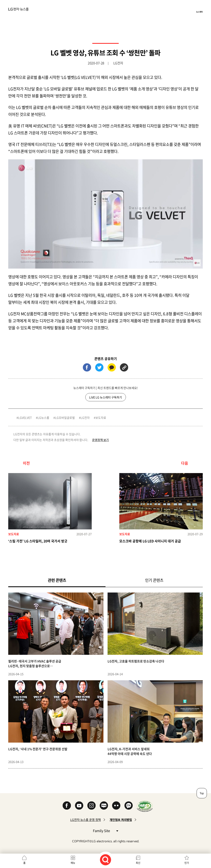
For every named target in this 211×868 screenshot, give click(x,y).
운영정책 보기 (100, 440)
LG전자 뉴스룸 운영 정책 (86, 820)
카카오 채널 (129, 806)
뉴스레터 (199, 12)
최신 (138, 863)
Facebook (67, 806)
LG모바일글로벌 (65, 418)
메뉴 (73, 863)
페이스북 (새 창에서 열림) (87, 367)
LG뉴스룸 (43, 418)
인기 (187, 863)
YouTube (79, 806)
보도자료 (101, 418)
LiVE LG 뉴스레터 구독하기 (106, 397)
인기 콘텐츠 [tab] (154, 580)
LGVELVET (25, 418)
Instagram (91, 806)
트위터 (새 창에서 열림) (99, 367)
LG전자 (85, 418)
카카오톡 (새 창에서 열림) (112, 367)
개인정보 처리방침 (121, 820)
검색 (105, 860)
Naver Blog (104, 806)
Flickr (116, 806)
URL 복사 (124, 367)
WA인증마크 (145, 806)
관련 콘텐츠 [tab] (64, 580)
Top (202, 793)
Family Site (105, 830)
